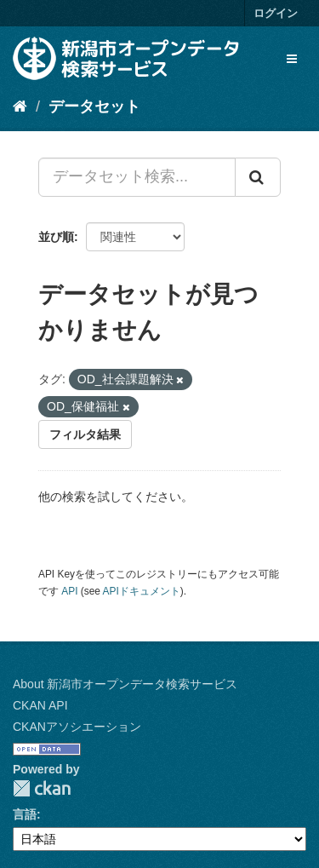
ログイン (276, 13)
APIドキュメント (142, 591)
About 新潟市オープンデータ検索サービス (125, 684)
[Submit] (258, 177)
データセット (94, 106)
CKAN (42, 788)
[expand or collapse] (292, 59)
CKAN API (40, 705)
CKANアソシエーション (77, 727)
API (69, 591)
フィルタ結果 (85, 434)
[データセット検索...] (137, 177)
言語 (25, 814)
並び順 (56, 237)
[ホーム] (20, 106)
